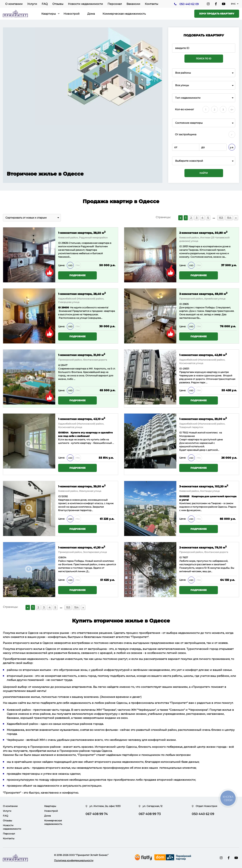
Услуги (32, 4)
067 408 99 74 (97, 814)
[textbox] (204, 161)
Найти (204, 173)
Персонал (115, 4)
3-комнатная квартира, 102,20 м (204, 486)
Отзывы (58, 4)
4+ (232, 110)
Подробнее (77, 275)
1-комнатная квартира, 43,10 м (82, 419)
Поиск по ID (204, 59)
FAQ (45, 4)
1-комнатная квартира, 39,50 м (82, 486)
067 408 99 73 (150, 814)
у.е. (232, 147)
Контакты (152, 4)
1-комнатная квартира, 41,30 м (82, 547)
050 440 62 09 (189, 4)
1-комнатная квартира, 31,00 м (82, 355)
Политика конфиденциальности (74, 860)
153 (221, 218)
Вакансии (133, 4)
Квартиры (49, 14)
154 (229, 218)
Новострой (72, 14)
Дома (91, 14)
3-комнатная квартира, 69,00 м (203, 294)
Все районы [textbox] (183, 73)
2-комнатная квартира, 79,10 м (203, 547)
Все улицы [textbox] (182, 85)
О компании (14, 4)
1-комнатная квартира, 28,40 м (82, 294)
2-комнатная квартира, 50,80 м (203, 233)
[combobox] (204, 73)
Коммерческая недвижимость (124, 14)
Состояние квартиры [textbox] (189, 123)
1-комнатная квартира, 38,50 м (82, 233)
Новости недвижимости (85, 4)
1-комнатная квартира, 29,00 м (203, 419)
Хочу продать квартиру (217, 14)
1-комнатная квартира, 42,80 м (203, 355)
